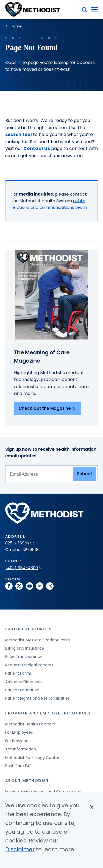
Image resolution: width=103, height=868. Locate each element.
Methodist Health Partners (30, 724)
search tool (19, 134)
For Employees (19, 732)
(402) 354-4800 (23, 568)
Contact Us (37, 148)
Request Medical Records (29, 665)
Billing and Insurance (25, 648)
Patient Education (22, 690)
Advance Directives (24, 682)
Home (16, 26)
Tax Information (21, 749)
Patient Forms (19, 673)
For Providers (17, 741)
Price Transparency (24, 656)
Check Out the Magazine (48, 408)
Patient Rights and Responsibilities (37, 698)
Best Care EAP (18, 766)
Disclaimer (20, 849)
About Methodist (27, 781)
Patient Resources (29, 629)
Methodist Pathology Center (32, 758)
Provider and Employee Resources (48, 713)
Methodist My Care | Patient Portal (38, 640)
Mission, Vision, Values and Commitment (44, 792)
